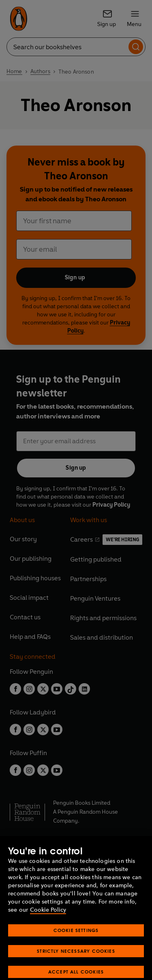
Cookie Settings (76, 956)
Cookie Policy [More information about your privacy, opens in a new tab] (48, 935)
